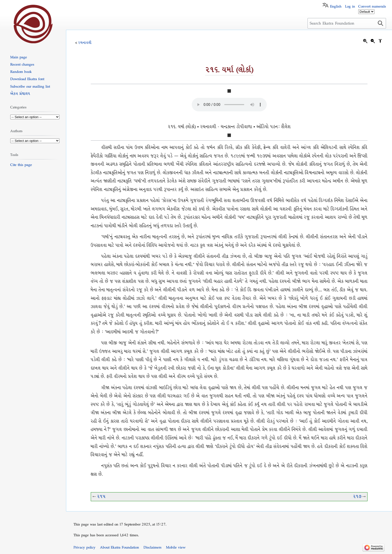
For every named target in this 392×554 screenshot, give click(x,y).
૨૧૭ (357, 497)
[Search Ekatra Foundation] (347, 23)
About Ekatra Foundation (119, 547)
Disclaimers (152, 547)
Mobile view (176, 547)
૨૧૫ (101, 497)
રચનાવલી (85, 43)
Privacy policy (84, 547)
